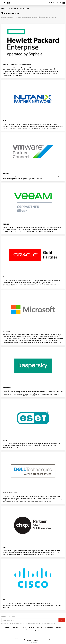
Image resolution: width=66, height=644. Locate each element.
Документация (49, 627)
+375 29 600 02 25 (53, 3)
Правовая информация (33, 630)
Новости (39, 627)
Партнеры (31, 627)
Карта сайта (34, 642)
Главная (7, 627)
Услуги (24, 627)
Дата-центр (15, 627)
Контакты (58, 627)
